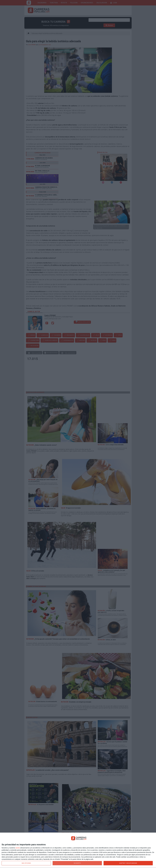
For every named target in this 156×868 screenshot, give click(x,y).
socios (18, 848)
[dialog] (78, 850)
